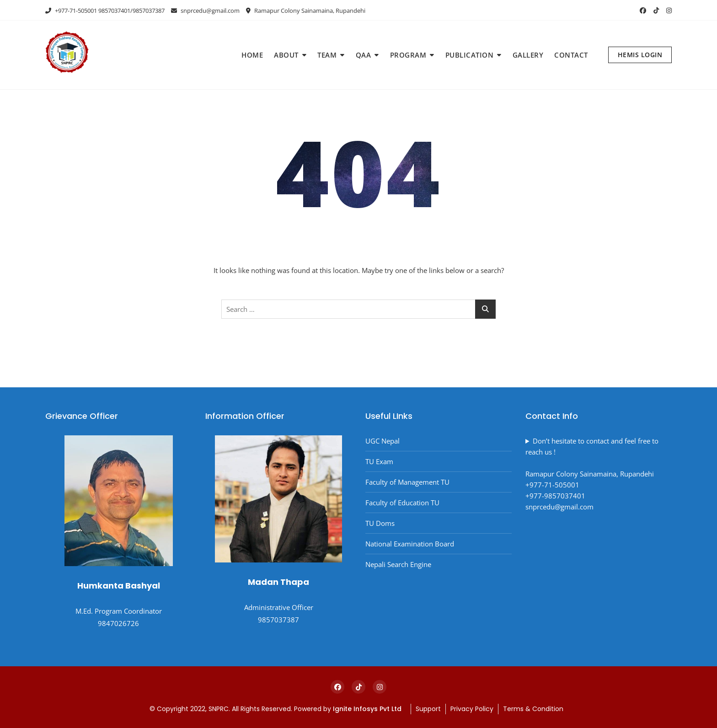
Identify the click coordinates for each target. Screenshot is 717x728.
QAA (364, 55)
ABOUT (286, 55)
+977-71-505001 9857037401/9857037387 (105, 11)
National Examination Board (410, 544)
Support (428, 709)
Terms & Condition (533, 709)
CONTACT (571, 55)
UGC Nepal (383, 441)
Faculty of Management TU (407, 482)
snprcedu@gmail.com (205, 11)
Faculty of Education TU (402, 503)
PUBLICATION (470, 55)
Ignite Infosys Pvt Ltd (368, 709)
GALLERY (528, 55)
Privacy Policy (472, 709)
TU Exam (379, 461)
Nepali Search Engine (398, 564)
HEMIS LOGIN (640, 55)
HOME (252, 55)
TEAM (327, 55)
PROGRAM (408, 55)
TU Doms (380, 523)
